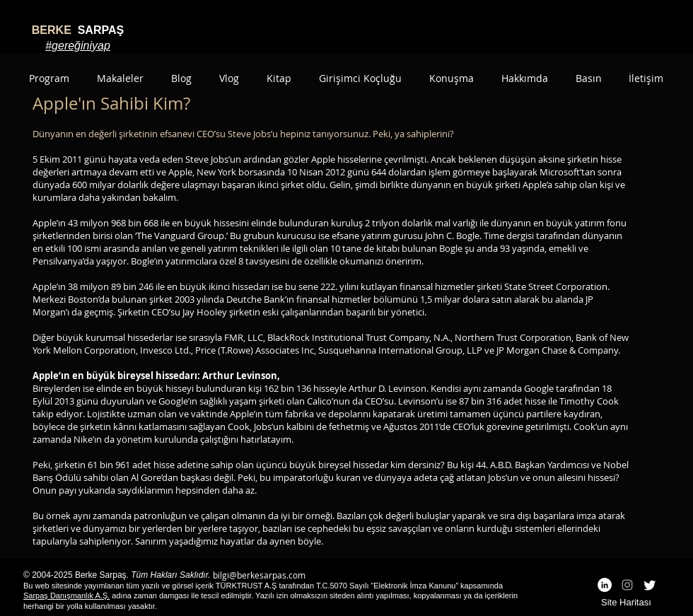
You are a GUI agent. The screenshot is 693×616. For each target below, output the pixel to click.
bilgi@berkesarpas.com (259, 575)
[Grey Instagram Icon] (627, 585)
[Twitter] (650, 585)
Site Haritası (626, 602)
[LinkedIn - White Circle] (605, 585)
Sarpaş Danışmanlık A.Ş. (66, 595)
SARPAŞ (78, 30)
